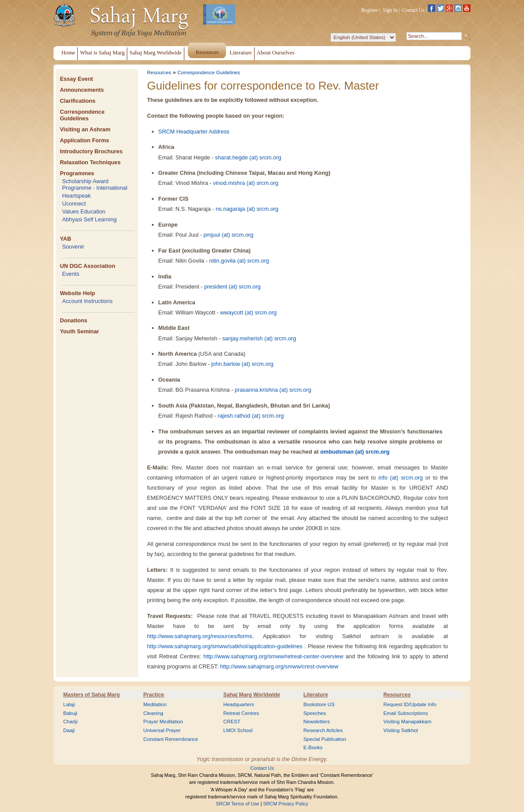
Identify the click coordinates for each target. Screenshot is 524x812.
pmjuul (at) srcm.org (229, 235)
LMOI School (238, 730)
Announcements (82, 90)
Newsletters (316, 722)
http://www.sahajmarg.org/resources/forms (200, 636)
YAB (65, 239)
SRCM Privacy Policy (286, 804)
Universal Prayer (162, 730)
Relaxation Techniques (90, 162)
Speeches (314, 713)
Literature (316, 695)
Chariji (70, 722)
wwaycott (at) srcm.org (249, 312)
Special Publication (325, 739)
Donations (74, 320)
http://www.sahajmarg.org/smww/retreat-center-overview (274, 656)
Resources (159, 72)
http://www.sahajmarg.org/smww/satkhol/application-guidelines (225, 646)
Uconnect (74, 204)
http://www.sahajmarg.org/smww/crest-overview (279, 666)
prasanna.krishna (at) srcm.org (273, 390)
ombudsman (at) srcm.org (355, 452)
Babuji (70, 713)
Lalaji (69, 704)
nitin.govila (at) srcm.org (239, 261)
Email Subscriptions (406, 713)
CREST (232, 722)
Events (70, 274)
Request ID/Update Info (410, 704)
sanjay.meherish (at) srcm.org (259, 338)
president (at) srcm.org (232, 287)
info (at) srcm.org (400, 478)
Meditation (155, 704)
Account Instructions (87, 301)
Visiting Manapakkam (408, 722)
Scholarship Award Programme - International (95, 184)
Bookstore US (319, 704)
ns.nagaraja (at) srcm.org (247, 209)
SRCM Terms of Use (238, 804)
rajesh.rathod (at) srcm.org (251, 416)
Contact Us (413, 10)
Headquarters (239, 704)
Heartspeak (76, 196)
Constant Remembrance (170, 739)
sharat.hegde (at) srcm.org (248, 157)
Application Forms (84, 140)
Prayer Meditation (163, 722)
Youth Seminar (79, 331)
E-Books (313, 747)
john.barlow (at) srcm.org (243, 364)
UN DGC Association (87, 266)
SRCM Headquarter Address (194, 132)
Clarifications (77, 101)
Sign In (390, 10)
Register (370, 10)
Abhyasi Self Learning (89, 219)
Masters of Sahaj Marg (92, 695)
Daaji (69, 730)
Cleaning (153, 713)
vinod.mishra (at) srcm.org (246, 183)
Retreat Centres (241, 713)
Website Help (77, 293)
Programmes (77, 173)
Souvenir (73, 247)
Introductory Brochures (91, 151)
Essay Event (76, 79)
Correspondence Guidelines (82, 115)
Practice (153, 695)
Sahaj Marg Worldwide (252, 695)
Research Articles (323, 730)
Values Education (84, 211)
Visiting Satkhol (401, 730)
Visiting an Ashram (85, 129)
